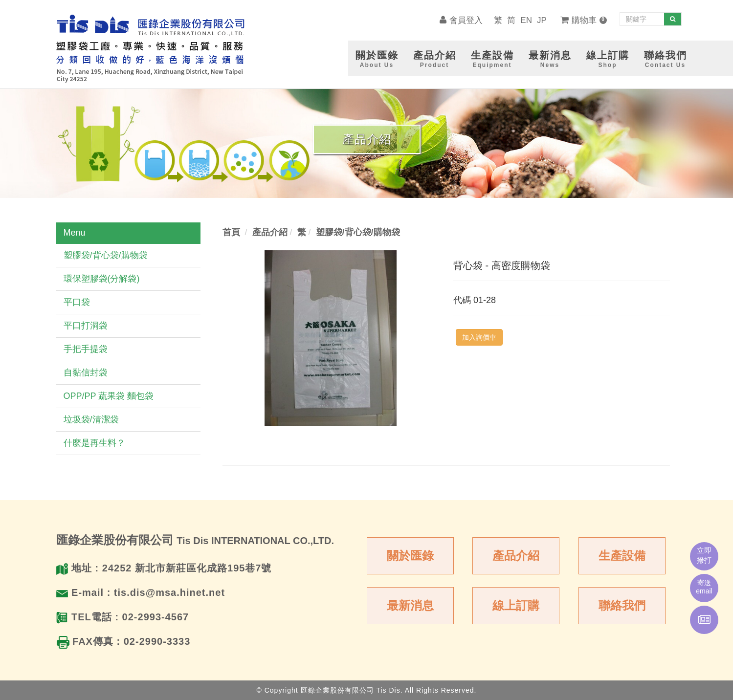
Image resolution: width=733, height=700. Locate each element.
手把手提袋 (86, 349)
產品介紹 (516, 556)
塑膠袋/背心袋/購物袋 (106, 255)
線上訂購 (516, 605)
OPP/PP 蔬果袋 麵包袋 (109, 396)
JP (542, 20)
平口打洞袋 (86, 326)
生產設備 (622, 556)
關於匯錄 (410, 556)
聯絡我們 (622, 605)
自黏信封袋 (86, 372)
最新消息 (410, 605)
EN (526, 20)
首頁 (231, 232)
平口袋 (77, 302)
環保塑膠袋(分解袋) (102, 279)
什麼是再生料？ (94, 443)
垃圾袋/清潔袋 (91, 419)
